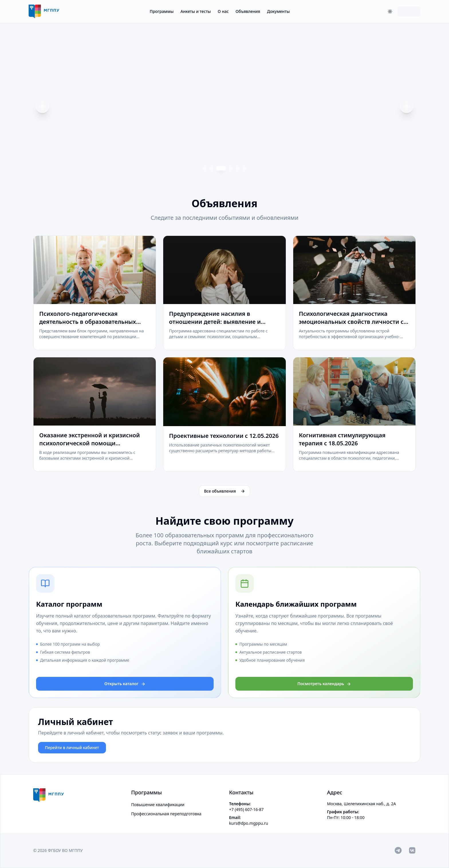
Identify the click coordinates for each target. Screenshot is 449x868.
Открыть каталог (125, 684)
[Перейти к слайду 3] (221, 168)
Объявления (248, 11)
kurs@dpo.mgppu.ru (249, 823)
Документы (278, 11)
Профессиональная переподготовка (166, 814)
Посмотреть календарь (324, 684)
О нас (223, 11)
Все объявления (224, 491)
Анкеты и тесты (196, 11)
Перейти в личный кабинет (72, 748)
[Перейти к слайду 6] (245, 168)
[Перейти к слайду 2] (211, 168)
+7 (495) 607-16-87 (246, 809)
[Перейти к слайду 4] (231, 168)
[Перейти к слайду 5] (238, 168)
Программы (162, 11)
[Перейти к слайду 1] (204, 168)
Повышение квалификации (158, 805)
